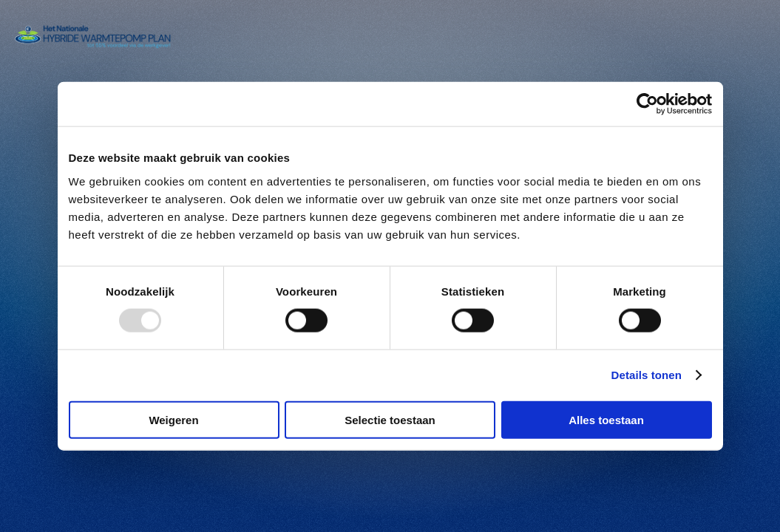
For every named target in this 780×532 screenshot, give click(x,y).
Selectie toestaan (390, 419)
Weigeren (173, 419)
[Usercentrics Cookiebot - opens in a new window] (647, 104)
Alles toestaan (606, 419)
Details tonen (647, 375)
